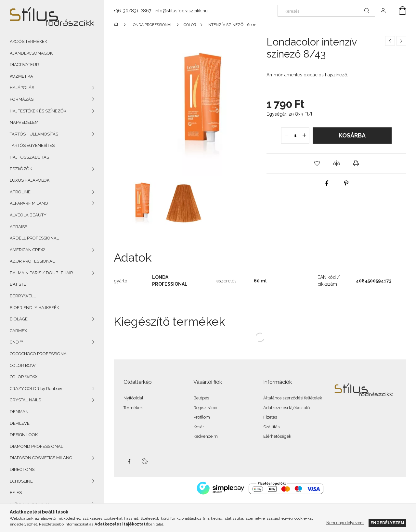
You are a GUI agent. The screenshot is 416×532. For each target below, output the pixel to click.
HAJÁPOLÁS (22, 88)
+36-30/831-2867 (132, 11)
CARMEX (18, 331)
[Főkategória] (117, 25)
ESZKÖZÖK (21, 169)
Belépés (201, 398)
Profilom (202, 417)
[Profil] (383, 11)
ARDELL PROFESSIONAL (34, 238)
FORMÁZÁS (22, 99)
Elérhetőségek (277, 436)
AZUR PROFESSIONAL (32, 261)
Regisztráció (205, 408)
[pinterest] (346, 183)
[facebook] (327, 183)
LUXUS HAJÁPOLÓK (30, 180)
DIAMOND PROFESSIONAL (36, 446)
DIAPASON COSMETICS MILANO (41, 458)
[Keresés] (326, 11)
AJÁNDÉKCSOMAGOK (31, 53)
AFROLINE (20, 192)
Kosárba (352, 135)
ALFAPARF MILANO (29, 203)
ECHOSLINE (21, 481)
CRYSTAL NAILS (25, 400)
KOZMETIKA (21, 76)
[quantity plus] (304, 136)
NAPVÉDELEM (24, 122)
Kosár (199, 427)
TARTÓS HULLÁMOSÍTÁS (34, 134)
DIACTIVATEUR (24, 65)
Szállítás (271, 427)
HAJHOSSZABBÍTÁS (29, 157)
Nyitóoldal (133, 398)
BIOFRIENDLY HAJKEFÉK (34, 308)
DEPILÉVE (20, 423)
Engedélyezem (387, 523)
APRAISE (19, 227)
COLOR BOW (23, 365)
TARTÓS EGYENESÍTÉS (32, 145)
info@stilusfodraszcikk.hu (181, 11)
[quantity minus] (286, 136)
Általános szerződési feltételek (293, 398)
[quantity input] (295, 136)
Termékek (133, 408)
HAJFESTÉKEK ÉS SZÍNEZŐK (38, 111)
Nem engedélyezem (345, 523)
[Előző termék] (390, 41)
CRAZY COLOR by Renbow (36, 389)
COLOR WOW (24, 377)
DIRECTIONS (22, 469)
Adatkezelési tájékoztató (286, 408)
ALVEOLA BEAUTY (28, 215)
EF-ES (16, 493)
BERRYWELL (23, 296)
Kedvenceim (206, 436)
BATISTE (18, 284)
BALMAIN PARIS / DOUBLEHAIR (41, 273)
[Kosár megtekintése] (399, 11)
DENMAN (19, 412)
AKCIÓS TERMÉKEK (28, 41)
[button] (317, 163)
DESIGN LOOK (24, 435)
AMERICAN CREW (27, 250)
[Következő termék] (401, 41)
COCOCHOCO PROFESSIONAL (39, 354)
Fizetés (270, 417)
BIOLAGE (19, 319)
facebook (129, 461)
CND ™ (16, 342)
